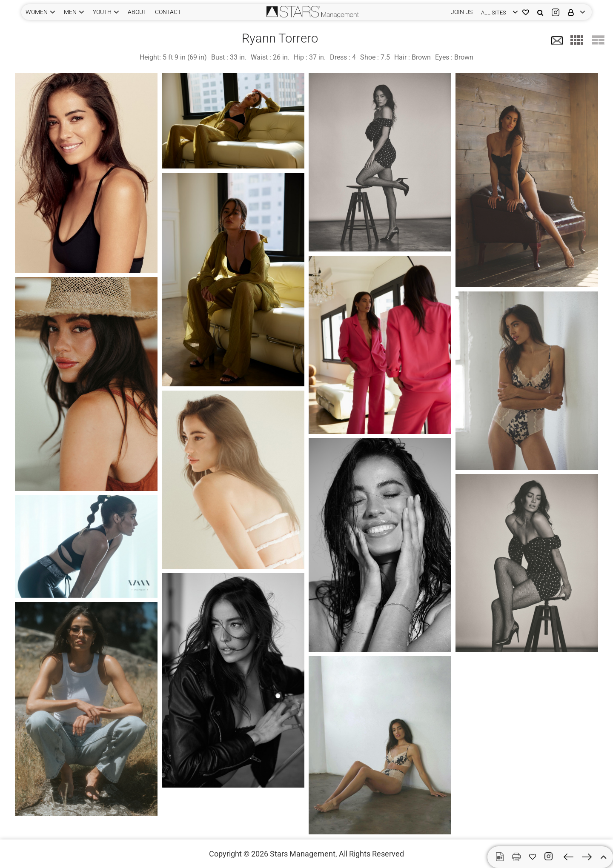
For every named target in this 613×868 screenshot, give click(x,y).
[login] (497, 12)
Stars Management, (304, 854)
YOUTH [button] (102, 12)
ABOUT (137, 12)
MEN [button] (70, 12)
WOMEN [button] (37, 12)
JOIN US (462, 12)
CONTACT (168, 12)
